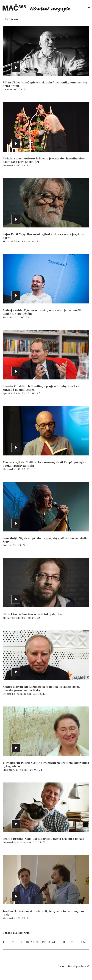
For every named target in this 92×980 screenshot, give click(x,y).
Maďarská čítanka (14, 242)
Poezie (7, 545)
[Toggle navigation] (89, 8)
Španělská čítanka (14, 393)
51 (54, 942)
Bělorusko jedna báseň (17, 694)
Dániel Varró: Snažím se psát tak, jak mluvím (34, 614)
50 (48, 942)
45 (22, 942)
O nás (61, 966)
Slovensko (9, 469)
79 (73, 942)
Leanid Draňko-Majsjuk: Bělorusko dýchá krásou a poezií (43, 839)
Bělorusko (9, 166)
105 (83, 942)
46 (27, 942)
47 (32, 942)
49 (43, 942)
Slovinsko (9, 318)
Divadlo (8, 90)
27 (12, 942)
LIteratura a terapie (15, 770)
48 (38, 942)
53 (63, 942)
